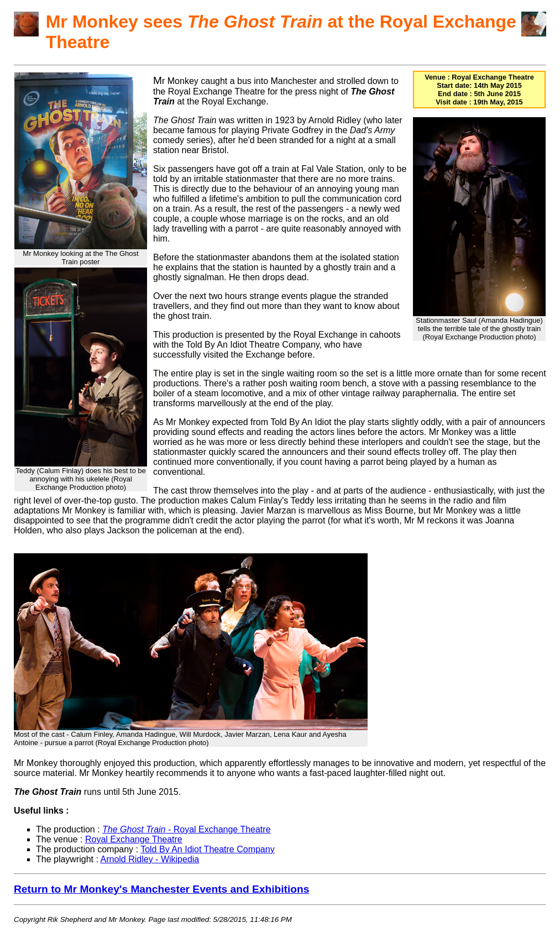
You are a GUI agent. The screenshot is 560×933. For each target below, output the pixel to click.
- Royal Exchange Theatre (186, 829)
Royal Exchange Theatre (134, 839)
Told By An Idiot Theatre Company (208, 849)
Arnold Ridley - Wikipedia (150, 859)
